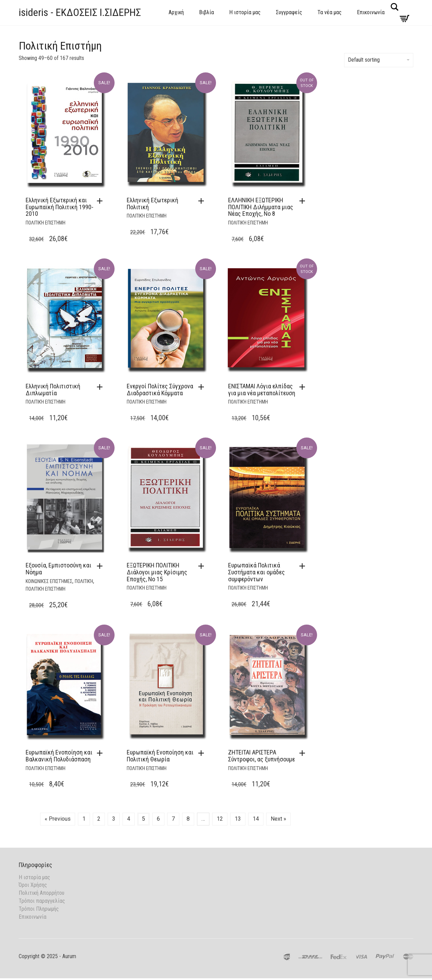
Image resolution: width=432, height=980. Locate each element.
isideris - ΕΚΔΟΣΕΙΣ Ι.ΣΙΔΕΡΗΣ (80, 12)
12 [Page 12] (220, 819)
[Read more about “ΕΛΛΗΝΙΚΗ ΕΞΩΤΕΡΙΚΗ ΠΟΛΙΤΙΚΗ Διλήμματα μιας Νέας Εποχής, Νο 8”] (304, 201)
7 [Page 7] (173, 819)
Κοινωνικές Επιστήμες (49, 581)
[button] (101, 201)
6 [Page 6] (158, 819)
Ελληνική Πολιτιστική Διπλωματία (53, 390)
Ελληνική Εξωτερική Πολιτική (152, 204)
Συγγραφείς (289, 12)
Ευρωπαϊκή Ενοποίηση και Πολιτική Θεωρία (160, 756)
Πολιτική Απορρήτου (42, 893)
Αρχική (176, 12)
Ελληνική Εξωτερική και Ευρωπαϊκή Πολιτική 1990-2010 (60, 207)
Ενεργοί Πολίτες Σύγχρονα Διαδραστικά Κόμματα (160, 390)
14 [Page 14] (256, 819)
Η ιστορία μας (245, 12)
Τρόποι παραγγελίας (42, 901)
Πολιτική (84, 581)
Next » (278, 819)
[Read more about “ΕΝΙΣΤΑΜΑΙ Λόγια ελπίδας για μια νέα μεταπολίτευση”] (304, 387)
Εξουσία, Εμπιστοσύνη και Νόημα (58, 569)
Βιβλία (206, 12)
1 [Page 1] (84, 819)
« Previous (58, 819)
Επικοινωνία (371, 12)
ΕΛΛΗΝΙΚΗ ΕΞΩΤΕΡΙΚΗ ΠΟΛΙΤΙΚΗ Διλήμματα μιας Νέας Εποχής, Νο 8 (261, 207)
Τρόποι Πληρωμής (39, 909)
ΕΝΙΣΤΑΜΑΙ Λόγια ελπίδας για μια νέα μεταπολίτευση (262, 390)
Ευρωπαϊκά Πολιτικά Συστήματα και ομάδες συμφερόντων (256, 572)
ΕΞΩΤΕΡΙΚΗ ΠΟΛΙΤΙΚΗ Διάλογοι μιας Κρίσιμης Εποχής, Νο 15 (157, 572)
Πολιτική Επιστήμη (46, 223)
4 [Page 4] (129, 819)
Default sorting (379, 60)
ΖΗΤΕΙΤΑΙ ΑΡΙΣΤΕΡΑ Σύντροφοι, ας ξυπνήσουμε (262, 756)
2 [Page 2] (99, 819)
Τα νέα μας (330, 12)
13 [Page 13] (238, 819)
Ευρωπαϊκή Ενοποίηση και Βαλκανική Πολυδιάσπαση (59, 756)
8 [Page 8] (188, 819)
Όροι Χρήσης (33, 885)
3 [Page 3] (114, 819)
